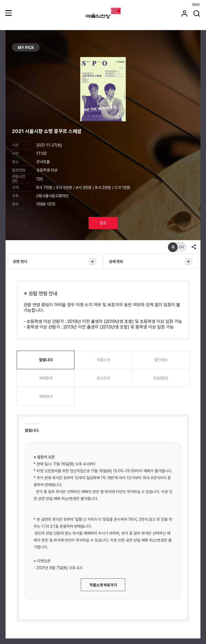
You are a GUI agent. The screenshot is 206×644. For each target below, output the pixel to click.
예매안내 (46, 396)
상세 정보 (116, 261)
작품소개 (103, 360)
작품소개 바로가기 (103, 585)
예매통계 (46, 378)
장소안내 (103, 378)
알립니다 (46, 360)
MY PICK (26, 48)
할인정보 (161, 360)
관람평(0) (161, 378)
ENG (196, 5)
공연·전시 (20, 261)
